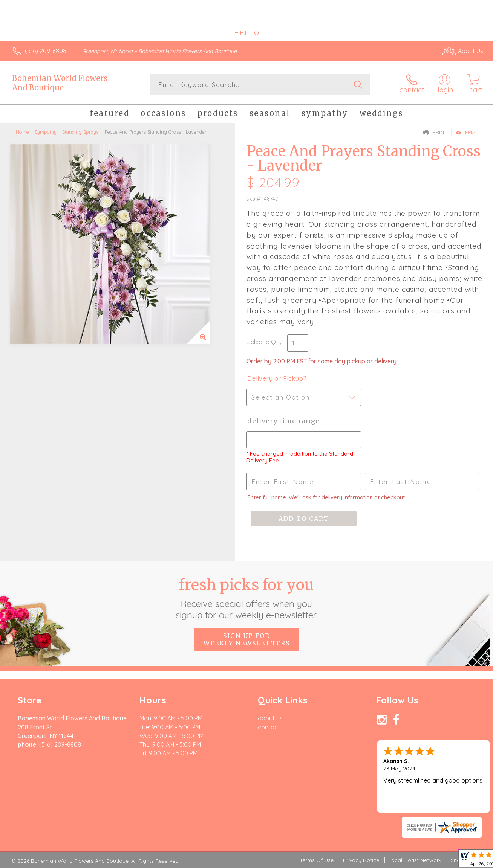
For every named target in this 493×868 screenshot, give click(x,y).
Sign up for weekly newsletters (247, 639)
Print (435, 132)
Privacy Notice (361, 860)
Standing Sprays (80, 132)
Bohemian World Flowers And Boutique (60, 83)
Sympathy (46, 132)
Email (467, 132)
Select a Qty (264, 342)
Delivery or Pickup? (277, 378)
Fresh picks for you (247, 598)
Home (22, 132)
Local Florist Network (415, 860)
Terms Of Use (317, 860)
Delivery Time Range (284, 421)
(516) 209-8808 (46, 51)
